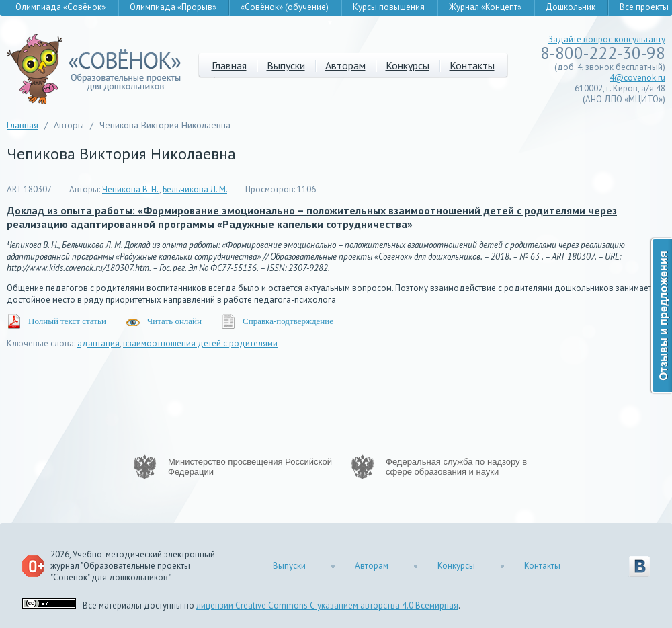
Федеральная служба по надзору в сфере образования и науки (456, 467)
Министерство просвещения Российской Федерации (250, 467)
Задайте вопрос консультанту (607, 39)
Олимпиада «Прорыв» (173, 7)
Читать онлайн (174, 321)
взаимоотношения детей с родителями (200, 343)
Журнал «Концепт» (485, 7)
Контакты (472, 65)
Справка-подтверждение (288, 321)
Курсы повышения (389, 7)
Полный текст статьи (67, 321)
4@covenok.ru (637, 78)
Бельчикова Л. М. (195, 189)
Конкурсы (408, 65)
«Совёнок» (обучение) (285, 7)
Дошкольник (571, 7)
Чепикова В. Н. (131, 189)
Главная (229, 65)
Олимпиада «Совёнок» (60, 7)
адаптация (98, 343)
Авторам (345, 65)
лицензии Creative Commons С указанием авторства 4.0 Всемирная (327, 605)
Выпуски (286, 65)
